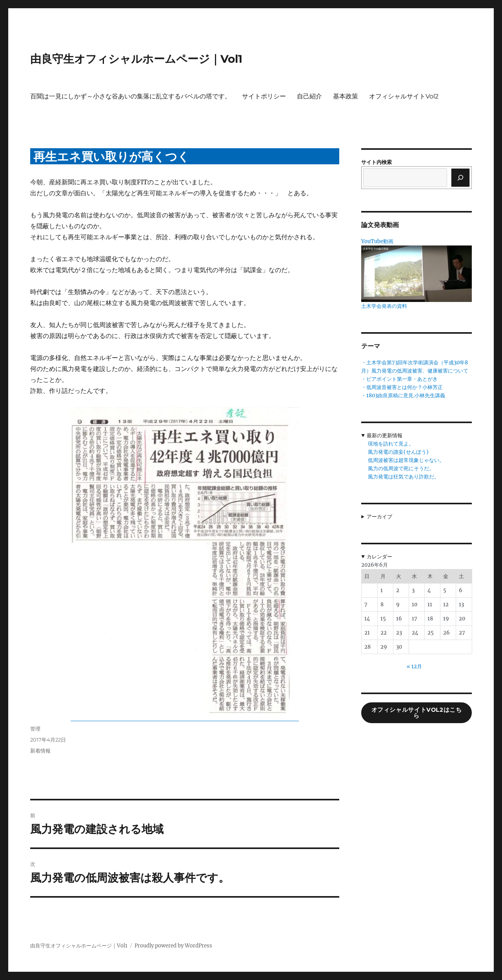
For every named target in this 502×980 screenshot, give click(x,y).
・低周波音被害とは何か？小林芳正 (402, 387)
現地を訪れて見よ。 (391, 444)
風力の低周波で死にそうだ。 (401, 468)
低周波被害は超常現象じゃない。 (406, 460)
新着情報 (40, 751)
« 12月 (414, 666)
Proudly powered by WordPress (173, 946)
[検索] (460, 178)
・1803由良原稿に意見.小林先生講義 (403, 395)
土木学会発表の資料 (384, 306)
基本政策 (346, 96)
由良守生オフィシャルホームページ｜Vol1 (136, 59)
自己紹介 (309, 96)
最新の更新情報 (385, 435)
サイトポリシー (264, 96)
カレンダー (379, 557)
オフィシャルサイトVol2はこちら (417, 713)
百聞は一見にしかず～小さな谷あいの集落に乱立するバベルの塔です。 (131, 96)
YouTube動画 (377, 241)
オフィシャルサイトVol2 (404, 96)
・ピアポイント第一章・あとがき (399, 379)
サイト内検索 (376, 162)
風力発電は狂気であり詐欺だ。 (404, 477)
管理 (35, 729)
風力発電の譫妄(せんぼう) (398, 452)
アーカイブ (379, 517)
